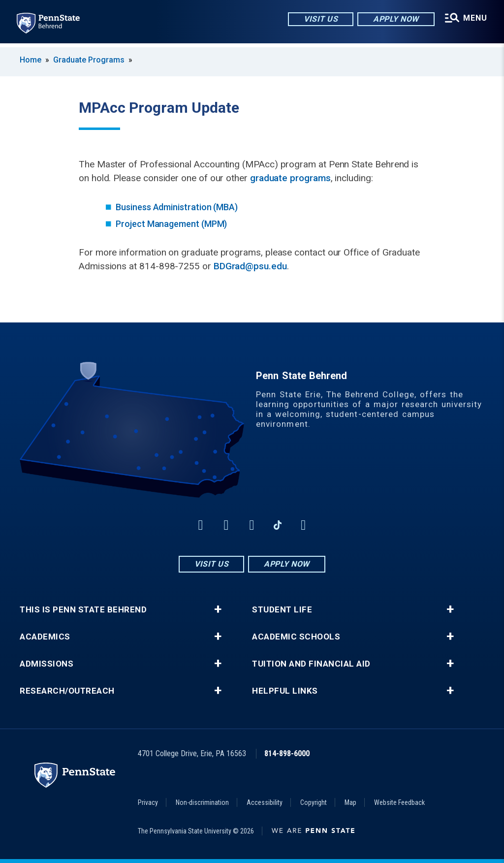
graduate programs (290, 178)
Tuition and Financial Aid (311, 664)
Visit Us (319, 19)
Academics (45, 637)
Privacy (148, 802)
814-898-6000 (287, 753)
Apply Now (394, 19)
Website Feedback (399, 802)
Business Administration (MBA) (177, 207)
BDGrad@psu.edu (250, 266)
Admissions (47, 664)
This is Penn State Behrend (83, 610)
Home (31, 60)
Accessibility (265, 802)
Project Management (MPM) (171, 224)
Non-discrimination (202, 802)
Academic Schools (296, 637)
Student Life (282, 610)
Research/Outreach (67, 691)
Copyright (314, 802)
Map (350, 802)
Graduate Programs (89, 60)
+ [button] (218, 609)
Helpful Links (285, 691)
